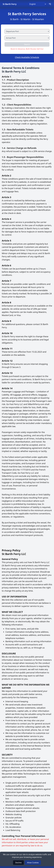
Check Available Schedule (27, 57)
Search (27, 44)
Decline (18, 863)
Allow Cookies (33, 863)
